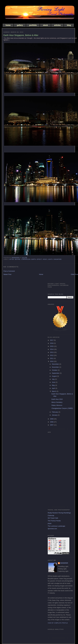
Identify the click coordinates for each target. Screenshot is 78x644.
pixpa (50, 523)
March (54, 391)
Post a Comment (9, 271)
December (56, 364)
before (18, 259)
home (8, 25)
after (12, 259)
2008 (52, 422)
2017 (52, 340)
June (54, 382)
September (56, 373)
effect (39, 259)
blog (69, 25)
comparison (26, 259)
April (54, 388)
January (55, 415)
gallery (20, 25)
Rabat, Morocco (57, 405)
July (53, 379)
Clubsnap (51, 515)
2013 (52, 352)
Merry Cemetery (57, 402)
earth (34, 259)
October (55, 370)
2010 (52, 361)
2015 (52, 346)
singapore (58, 259)
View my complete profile (58, 623)
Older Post (74, 274)
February (55, 412)
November (56, 367)
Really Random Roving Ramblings (59, 513)
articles (57, 25)
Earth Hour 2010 (57, 399)
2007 (52, 425)
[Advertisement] (57, 469)
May (54, 385)
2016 (52, 343)
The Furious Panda (54, 521)
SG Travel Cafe (53, 518)
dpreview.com (52, 529)
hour (45, 259)
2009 (52, 419)
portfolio (33, 25)
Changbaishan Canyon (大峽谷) (62, 408)
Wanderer (64, 563)
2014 (52, 349)
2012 (52, 355)
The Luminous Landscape (56, 526)
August (54, 376)
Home (41, 274)
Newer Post (7, 274)
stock (45, 25)
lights (50, 259)
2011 (52, 358)
